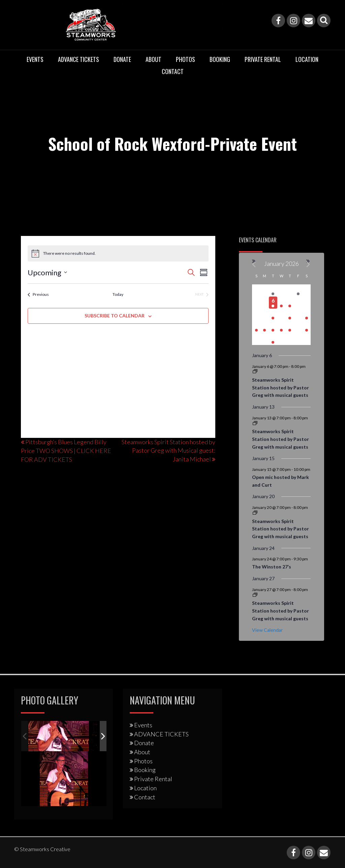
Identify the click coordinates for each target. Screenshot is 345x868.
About (153, 59)
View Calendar (267, 630)
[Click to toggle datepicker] (47, 272)
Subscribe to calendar (115, 316)
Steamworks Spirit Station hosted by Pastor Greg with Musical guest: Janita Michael (168, 450)
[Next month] (308, 264)
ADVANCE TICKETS (79, 59)
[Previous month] (254, 264)
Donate (122, 59)
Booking (220, 59)
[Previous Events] (38, 295)
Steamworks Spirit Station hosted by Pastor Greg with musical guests (280, 387)
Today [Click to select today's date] (118, 294)
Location (307, 59)
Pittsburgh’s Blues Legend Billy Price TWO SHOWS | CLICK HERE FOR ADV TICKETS (66, 451)
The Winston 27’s (272, 567)
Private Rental (263, 59)
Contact (173, 71)
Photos (185, 59)
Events (35, 59)
